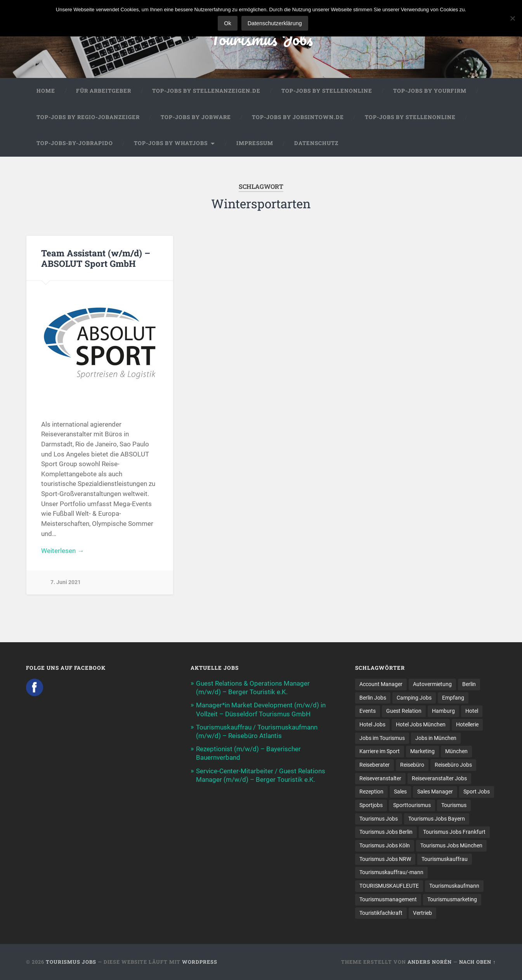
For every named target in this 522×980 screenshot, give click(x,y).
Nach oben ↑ (477, 962)
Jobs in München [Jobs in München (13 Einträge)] (436, 738)
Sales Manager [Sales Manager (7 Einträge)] (435, 792)
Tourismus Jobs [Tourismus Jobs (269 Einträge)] (379, 819)
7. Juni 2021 (66, 582)
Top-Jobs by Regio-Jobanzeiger (88, 117)
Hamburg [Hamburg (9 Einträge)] (443, 711)
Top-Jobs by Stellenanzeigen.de (206, 91)
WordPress (200, 962)
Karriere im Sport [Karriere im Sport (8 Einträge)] (380, 751)
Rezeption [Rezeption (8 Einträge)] (371, 792)
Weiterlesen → (62, 551)
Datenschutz (316, 143)
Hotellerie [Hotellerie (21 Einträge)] (467, 724)
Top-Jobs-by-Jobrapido (75, 143)
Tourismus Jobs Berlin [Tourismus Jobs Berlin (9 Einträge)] (386, 832)
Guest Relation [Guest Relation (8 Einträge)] (404, 711)
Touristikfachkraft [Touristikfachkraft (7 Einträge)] (381, 913)
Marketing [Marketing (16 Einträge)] (422, 751)
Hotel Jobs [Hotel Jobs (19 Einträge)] (372, 724)
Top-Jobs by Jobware (196, 117)
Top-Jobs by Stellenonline (327, 91)
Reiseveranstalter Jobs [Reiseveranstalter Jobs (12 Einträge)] (439, 778)
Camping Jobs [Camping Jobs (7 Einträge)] (414, 698)
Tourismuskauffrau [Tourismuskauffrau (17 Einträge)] (445, 859)
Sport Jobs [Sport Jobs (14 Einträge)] (477, 792)
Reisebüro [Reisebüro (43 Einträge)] (412, 765)
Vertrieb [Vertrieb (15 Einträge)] (422, 913)
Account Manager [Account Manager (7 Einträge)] (381, 684)
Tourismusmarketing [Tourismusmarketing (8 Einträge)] (452, 899)
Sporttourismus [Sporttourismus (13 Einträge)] (412, 805)
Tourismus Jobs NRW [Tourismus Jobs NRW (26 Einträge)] (385, 859)
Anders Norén (430, 962)
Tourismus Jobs (261, 39)
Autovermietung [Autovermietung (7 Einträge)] (432, 684)
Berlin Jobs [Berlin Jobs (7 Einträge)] (373, 698)
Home (46, 91)
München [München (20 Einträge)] (456, 751)
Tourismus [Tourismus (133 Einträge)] (454, 805)
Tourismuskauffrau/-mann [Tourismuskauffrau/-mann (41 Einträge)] (391, 872)
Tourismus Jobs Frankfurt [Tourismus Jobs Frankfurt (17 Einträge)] (454, 832)
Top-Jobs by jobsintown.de (298, 117)
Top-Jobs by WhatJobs (171, 143)
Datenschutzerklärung (275, 23)
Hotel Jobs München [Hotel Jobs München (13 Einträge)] (421, 724)
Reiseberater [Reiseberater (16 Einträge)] (375, 765)
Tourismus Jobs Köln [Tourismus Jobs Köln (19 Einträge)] (385, 845)
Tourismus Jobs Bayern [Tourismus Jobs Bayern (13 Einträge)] (437, 819)
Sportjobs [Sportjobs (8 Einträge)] (371, 805)
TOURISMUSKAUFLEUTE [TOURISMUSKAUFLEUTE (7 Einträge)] (389, 886)
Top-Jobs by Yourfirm (430, 91)
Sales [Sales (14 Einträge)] (400, 792)
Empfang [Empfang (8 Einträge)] (453, 698)
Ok (227, 23)
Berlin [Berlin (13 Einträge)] (469, 684)
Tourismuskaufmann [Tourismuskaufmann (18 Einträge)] (454, 886)
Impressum (255, 143)
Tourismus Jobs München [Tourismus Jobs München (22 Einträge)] (451, 845)
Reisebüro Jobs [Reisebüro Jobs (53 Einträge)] (453, 765)
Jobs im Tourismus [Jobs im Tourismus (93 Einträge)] (382, 738)
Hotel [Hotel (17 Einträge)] (472, 711)
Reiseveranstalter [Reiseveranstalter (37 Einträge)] (380, 778)
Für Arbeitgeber (104, 91)
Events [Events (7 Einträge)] (368, 711)
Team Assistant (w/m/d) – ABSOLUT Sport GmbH (96, 258)
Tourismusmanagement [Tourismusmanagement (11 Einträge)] (388, 899)
